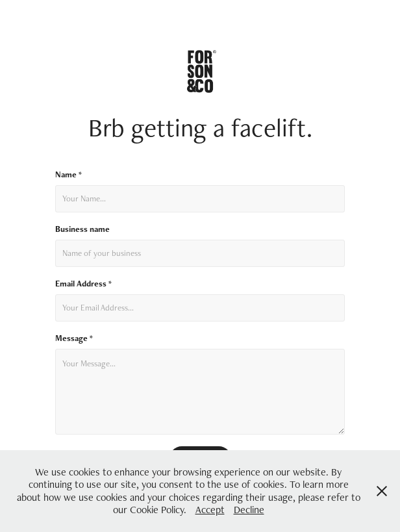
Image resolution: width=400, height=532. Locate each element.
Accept (210, 510)
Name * (69, 175)
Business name (82, 229)
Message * (74, 338)
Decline (249, 510)
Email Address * (83, 284)
